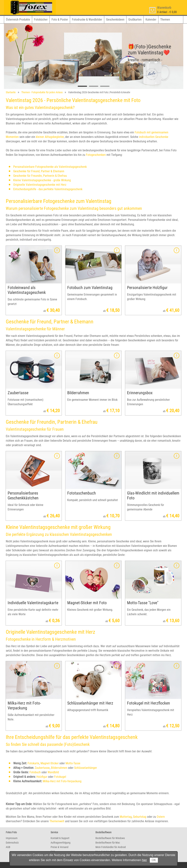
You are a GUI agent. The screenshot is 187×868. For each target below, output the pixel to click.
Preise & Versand (59, 847)
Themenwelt (57, 821)
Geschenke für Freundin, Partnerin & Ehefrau (40, 176)
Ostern (161, 817)
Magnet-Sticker (50, 763)
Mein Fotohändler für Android (111, 847)
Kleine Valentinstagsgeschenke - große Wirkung (42, 180)
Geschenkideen (115, 20)
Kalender (151, 20)
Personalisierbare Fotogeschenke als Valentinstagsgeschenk (50, 167)
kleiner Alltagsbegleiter (50, 137)
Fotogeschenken (96, 155)
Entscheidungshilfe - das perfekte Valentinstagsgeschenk (48, 189)
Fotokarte (33, 763)
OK (154, 860)
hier (144, 860)
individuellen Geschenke (154, 137)
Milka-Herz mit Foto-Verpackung (62, 781)
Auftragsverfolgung (61, 843)
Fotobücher (41, 20)
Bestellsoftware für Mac (108, 843)
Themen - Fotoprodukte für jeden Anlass (42, 92)
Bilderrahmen (59, 768)
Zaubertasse (42, 768)
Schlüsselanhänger (86, 768)
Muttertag (126, 817)
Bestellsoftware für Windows (110, 838)
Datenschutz (12, 843)
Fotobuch (35, 772)
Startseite (11, 92)
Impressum (12, 838)
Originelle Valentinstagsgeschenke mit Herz (40, 185)
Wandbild (53, 772)
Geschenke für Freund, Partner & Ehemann (39, 171)
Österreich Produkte (18, 20)
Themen (165, 20)
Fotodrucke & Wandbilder (87, 20)
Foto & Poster (60, 20)
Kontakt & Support (60, 838)
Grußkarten (135, 20)
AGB (8, 847)
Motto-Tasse (73, 763)
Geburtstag (140, 817)
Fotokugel (60, 777)
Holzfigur (42, 777)
